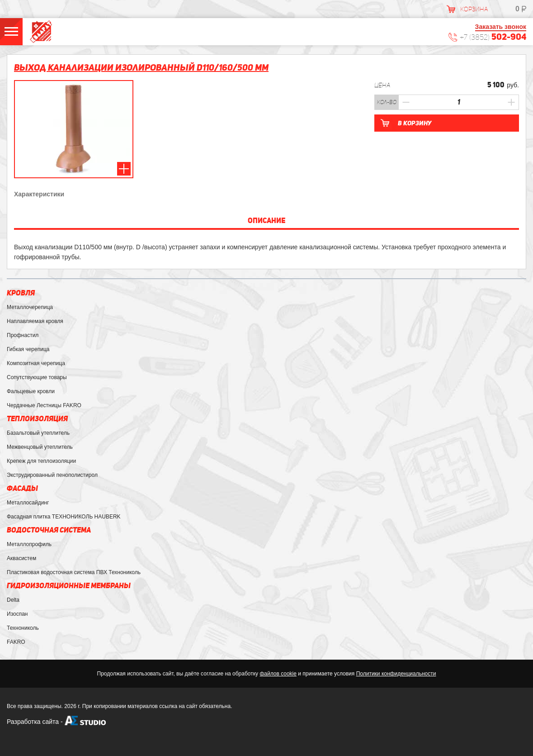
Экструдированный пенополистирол (52, 475)
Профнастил (23, 335)
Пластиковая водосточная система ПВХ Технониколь (74, 572)
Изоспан (17, 614)
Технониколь (23, 628)
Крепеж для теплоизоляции (41, 461)
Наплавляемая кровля (35, 321)
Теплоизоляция (37, 419)
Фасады (22, 488)
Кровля (21, 293)
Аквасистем (21, 558)
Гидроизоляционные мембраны (69, 586)
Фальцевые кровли (31, 391)
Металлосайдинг (28, 503)
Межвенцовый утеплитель (40, 447)
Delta (13, 600)
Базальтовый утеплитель (38, 433)
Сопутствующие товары (37, 377)
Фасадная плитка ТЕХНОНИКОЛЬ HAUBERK (64, 517)
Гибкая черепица (28, 349)
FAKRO (16, 642)
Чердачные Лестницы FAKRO (44, 405)
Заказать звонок (501, 27)
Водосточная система (49, 530)
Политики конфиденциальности (396, 674)
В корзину (415, 123)
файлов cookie (278, 674)
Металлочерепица (30, 307)
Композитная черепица (36, 363)
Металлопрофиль (29, 544)
